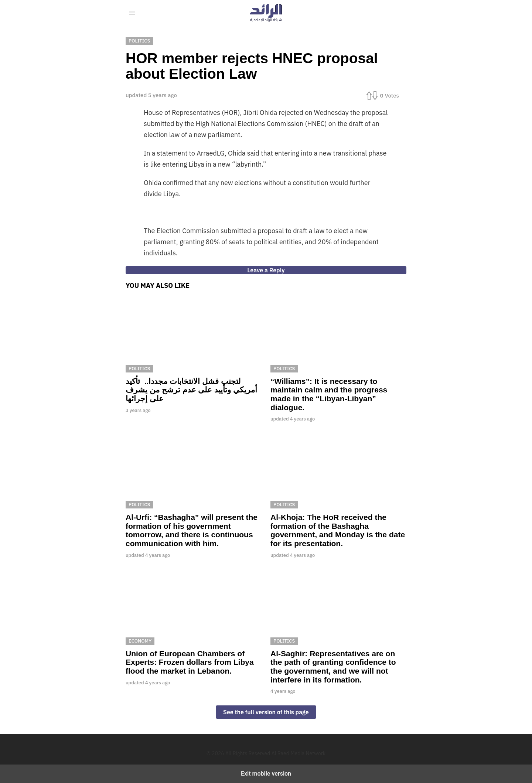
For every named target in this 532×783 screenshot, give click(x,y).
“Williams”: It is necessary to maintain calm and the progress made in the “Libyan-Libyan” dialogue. (329, 394)
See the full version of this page (266, 712)
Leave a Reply (266, 270)
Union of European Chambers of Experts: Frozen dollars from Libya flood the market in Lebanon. (190, 662)
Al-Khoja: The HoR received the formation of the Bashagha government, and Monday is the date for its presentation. (338, 530)
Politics (139, 369)
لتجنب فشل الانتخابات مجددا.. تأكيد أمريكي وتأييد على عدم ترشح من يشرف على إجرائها (191, 390)
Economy (140, 641)
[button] (132, 13)
